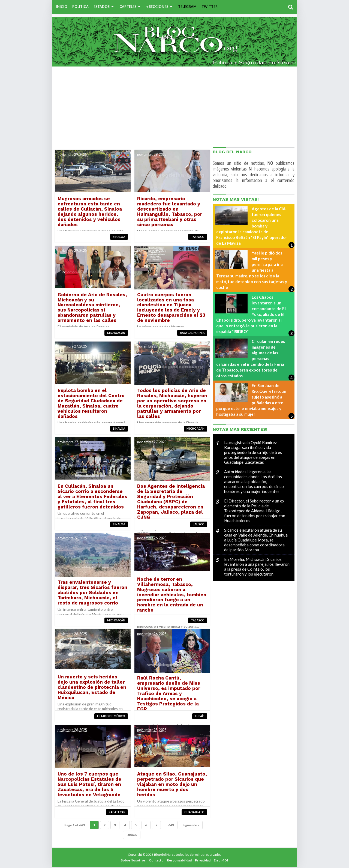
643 (171, 826)
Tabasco (197, 237)
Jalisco (198, 525)
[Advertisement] (174, 106)
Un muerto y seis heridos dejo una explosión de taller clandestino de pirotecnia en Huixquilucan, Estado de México (92, 688)
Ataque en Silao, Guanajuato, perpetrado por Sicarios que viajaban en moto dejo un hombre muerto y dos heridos (172, 785)
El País (199, 717)
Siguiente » (191, 826)
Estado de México (111, 717)
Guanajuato (194, 813)
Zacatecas (117, 813)
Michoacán (116, 333)
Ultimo (132, 836)
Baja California (192, 333)
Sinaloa (119, 237)
